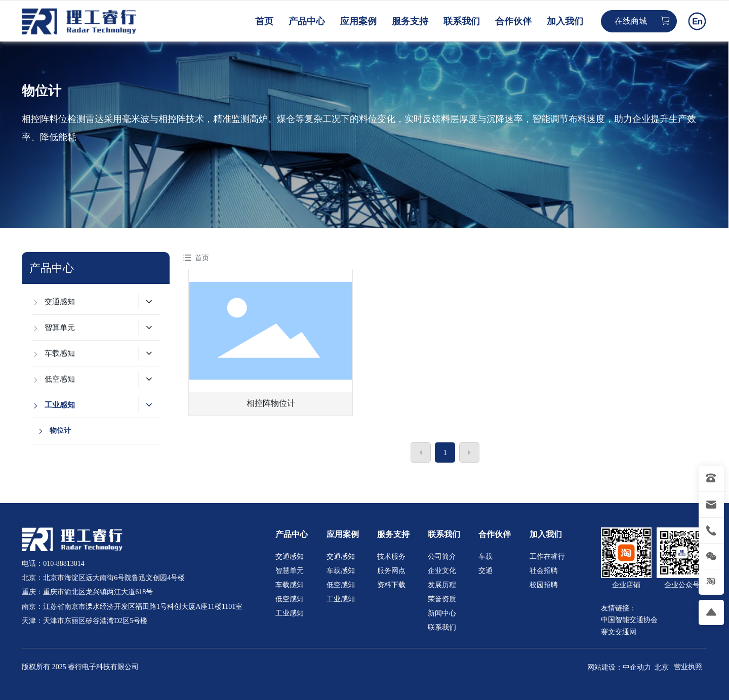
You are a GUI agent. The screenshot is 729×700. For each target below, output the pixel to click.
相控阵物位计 (271, 403)
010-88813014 (64, 564)
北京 (662, 667)
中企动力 (637, 667)
